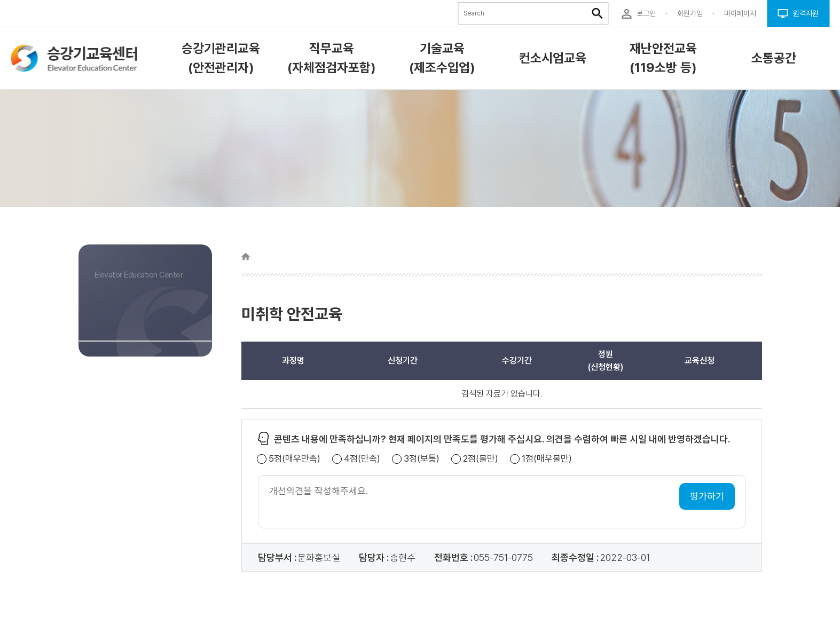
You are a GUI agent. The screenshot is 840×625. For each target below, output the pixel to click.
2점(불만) (481, 459)
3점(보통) (422, 459)
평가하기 (707, 496)
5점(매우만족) (295, 459)
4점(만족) (362, 459)
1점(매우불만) (547, 459)
